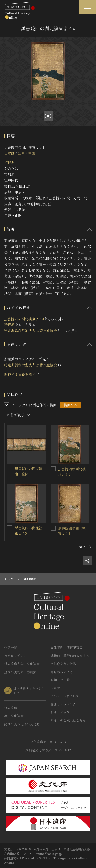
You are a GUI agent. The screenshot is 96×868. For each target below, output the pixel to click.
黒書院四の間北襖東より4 (24, 319)
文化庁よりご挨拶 (63, 664)
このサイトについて (65, 696)
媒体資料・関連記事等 (67, 648)
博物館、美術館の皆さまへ (70, 656)
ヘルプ (55, 688)
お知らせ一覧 (60, 680)
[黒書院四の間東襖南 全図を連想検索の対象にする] (10, 469)
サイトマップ (60, 712)
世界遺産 (11, 708)
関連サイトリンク (63, 704)
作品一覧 (11, 648)
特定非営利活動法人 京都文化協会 (31, 331)
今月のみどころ (62, 672)
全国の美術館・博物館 (20, 672)
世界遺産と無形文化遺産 (22, 664)
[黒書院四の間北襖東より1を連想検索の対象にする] (53, 528)
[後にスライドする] (85, 547)
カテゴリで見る (15, 656)
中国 (32, 153)
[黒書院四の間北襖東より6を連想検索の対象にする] (10, 528)
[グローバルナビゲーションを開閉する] (87, 7)
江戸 (21, 153)
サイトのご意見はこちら (68, 720)
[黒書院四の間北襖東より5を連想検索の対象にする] (53, 469)
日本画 (9, 153)
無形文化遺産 (14, 716)
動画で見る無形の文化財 (22, 724)
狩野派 (9, 162)
